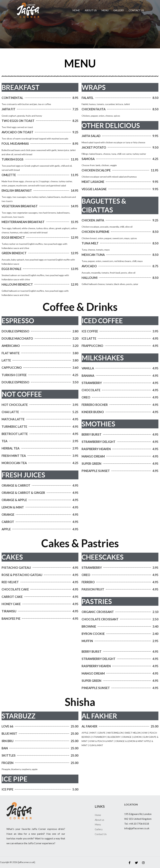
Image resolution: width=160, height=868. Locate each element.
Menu (105, 10)
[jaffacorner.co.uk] (28, 10)
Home (76, 10)
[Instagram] (143, 863)
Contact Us (136, 10)
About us (91, 10)
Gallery (119, 10)
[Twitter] (136, 863)
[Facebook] (130, 863)
